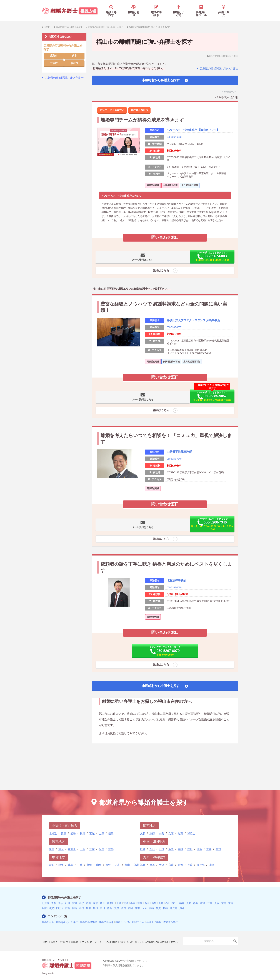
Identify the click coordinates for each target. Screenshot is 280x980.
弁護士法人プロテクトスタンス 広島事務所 (199, 327)
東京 (52, 844)
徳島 (199, 844)
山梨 (99, 860)
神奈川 (72, 844)
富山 (127, 860)
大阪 (143, 828)
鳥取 (171, 844)
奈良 (162, 828)
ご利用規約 (117, 934)
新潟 (89, 860)
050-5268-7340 (175, 474)
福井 (137, 860)
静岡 (61, 860)
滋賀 (180, 828)
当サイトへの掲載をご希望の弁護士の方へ (65, 939)
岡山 (152, 844)
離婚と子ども (182, 8)
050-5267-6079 (175, 606)
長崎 (190, 860)
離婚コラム (138, 917)
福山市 (74, 58)
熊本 (152, 860)
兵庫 (171, 828)
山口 (162, 844)
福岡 (143, 860)
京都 (152, 828)
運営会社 (77, 934)
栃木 (101, 844)
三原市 (54, 58)
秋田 (82, 828)
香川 (190, 844)
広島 (143, 844)
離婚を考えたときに (67, 917)
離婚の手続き (160, 8)
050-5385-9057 (175, 337)
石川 (118, 860)
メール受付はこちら (131, 259)
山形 (101, 828)
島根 (180, 844)
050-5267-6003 (175, 137)
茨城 (92, 844)
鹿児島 (201, 860)
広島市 (54, 50)
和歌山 (191, 828)
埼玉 (61, 844)
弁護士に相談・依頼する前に (162, 917)
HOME (45, 934)
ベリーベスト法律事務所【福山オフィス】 (196, 127)
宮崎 (171, 860)
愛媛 (209, 844)
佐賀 (180, 860)
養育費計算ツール (205, 8)
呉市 (74, 50)
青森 (63, 828)
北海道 (53, 828)
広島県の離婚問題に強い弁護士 (219, 63)
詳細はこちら (160, 273)
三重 (80, 860)
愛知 (52, 860)
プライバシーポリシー (96, 934)
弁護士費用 (227, 8)
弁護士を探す (115, 8)
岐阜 (70, 860)
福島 (111, 828)
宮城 (92, 828)
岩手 (73, 828)
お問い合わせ (132, 934)
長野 (108, 860)
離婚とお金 (137, 8)
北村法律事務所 (179, 599)
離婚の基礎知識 (88, 917)
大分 (162, 860)
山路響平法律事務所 (182, 467)
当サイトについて (61, 934)
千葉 (82, 844)
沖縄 (211, 860)
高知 (218, 844)
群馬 (111, 844)
